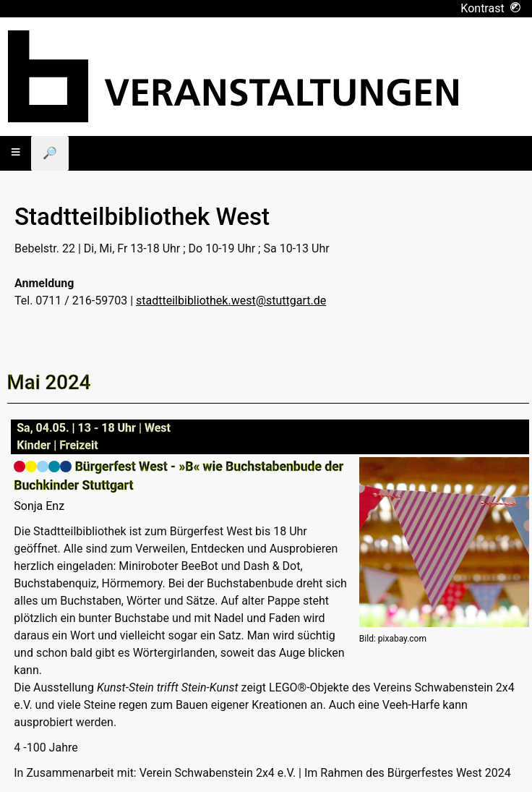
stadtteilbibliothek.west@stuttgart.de (231, 301)
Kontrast (490, 8)
